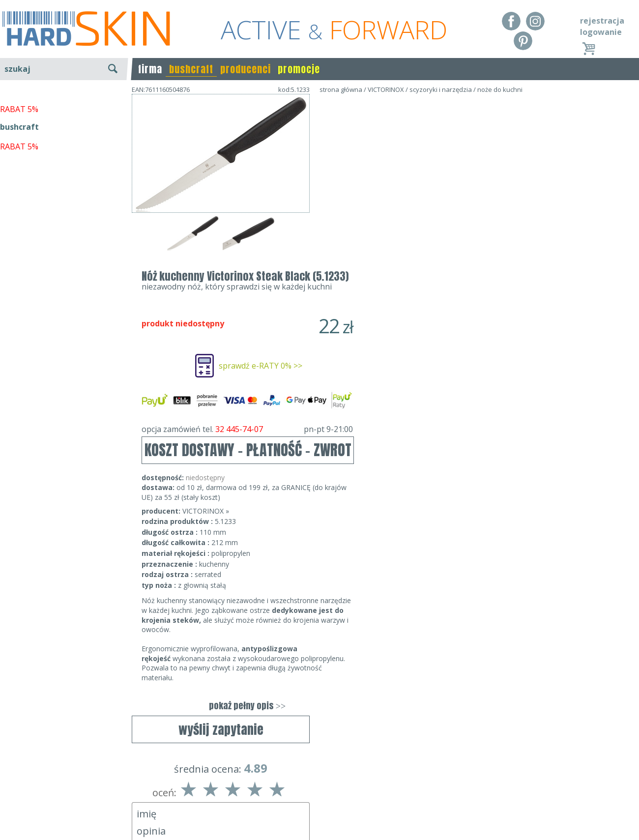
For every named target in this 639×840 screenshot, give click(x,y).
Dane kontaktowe (317, 782)
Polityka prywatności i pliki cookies (64, 811)
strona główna (341, 89)
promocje (299, 69)
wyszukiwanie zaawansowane (64, 105)
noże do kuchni (500, 89)
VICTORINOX (386, 89)
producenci (246, 69)
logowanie (601, 32)
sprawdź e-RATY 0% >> (438, 190)
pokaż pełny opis (425, 530)
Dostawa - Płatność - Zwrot (50, 797)
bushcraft (191, 69)
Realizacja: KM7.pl (607, 782)
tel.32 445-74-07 (316, 797)
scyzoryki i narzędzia (441, 89)
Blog (9, 825)
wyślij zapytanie (221, 284)
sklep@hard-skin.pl (316, 811)
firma (150, 69)
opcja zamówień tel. (425, 253)
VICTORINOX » (384, 335)
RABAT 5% (19, 226)
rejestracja (602, 21)
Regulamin (20, 782)
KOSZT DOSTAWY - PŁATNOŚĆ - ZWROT (426, 274)
